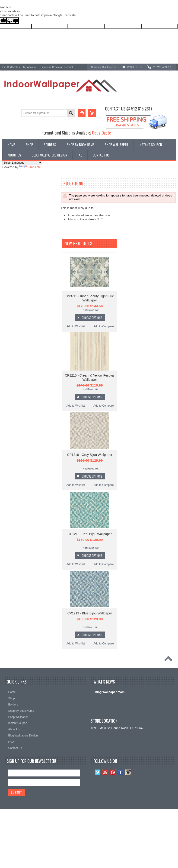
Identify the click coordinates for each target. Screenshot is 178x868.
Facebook (121, 829)
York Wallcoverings (15, 220)
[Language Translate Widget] (22, 163)
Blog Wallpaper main (110, 749)
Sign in (44, 67)
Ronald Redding (13, 245)
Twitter (98, 829)
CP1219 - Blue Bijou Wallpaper (90, 670)
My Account (30, 67)
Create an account (63, 67)
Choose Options (92, 374)
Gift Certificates (11, 67)
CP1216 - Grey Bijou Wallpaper (90, 512)
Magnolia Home (13, 263)
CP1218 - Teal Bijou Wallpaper (90, 591)
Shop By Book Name (16, 190)
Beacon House (12, 276)
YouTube (105, 829)
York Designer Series (16, 198)
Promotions (10, 201)
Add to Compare (103, 383)
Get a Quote (102, 133)
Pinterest (113, 829)
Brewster (8, 232)
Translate (30, 167)
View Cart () (162, 67)
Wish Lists (134, 67)
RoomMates (10, 257)
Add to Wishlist (76, 383)
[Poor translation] (13, 21)
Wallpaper (9, 194)
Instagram (128, 829)
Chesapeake (11, 251)
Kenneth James (13, 269)
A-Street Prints (12, 226)
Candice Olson (12, 238)
